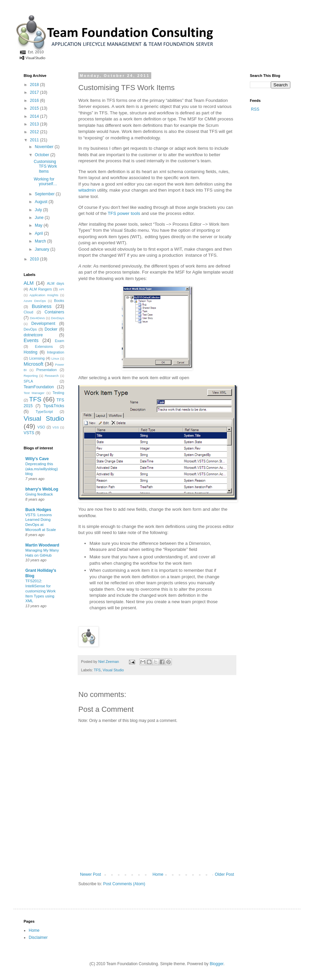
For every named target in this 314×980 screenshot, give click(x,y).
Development (43, 324)
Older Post (224, 874)
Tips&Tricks (54, 406)
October (43, 155)
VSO (41, 427)
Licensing (37, 358)
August (42, 202)
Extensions (44, 346)
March (41, 241)
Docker (51, 329)
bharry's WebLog (42, 489)
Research (52, 376)
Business (42, 306)
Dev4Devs (37, 318)
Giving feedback (39, 494)
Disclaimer (38, 937)
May (39, 225)
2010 (35, 259)
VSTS (29, 433)
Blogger (217, 964)
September (45, 194)
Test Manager (34, 393)
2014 (35, 116)
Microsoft (33, 364)
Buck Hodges (38, 510)
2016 (35, 101)
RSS (255, 109)
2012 (35, 132)
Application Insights (44, 295)
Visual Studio (113, 670)
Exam (59, 341)
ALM (29, 283)
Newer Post (90, 874)
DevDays (58, 318)
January (43, 249)
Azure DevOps (35, 301)
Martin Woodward (42, 545)
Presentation (47, 370)
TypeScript (44, 412)
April (39, 233)
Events (31, 340)
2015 (35, 108)
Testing (58, 393)
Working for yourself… (45, 181)
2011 (35, 140)
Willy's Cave (37, 459)
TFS (97, 670)
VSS (56, 427)
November (45, 147)
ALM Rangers (41, 289)
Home (158, 874)
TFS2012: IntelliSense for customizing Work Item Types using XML (41, 591)
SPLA (28, 381)
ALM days (56, 283)
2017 (35, 92)
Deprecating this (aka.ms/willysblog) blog (42, 469)
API (62, 289)
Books (59, 301)
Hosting (31, 352)
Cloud (28, 312)
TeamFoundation (39, 387)
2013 (35, 124)
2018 (35, 85)
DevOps (30, 329)
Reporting (31, 376)
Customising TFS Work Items (45, 166)
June (40, 218)
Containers (54, 312)
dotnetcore (33, 335)
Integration (56, 352)
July (39, 210)
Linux (55, 358)
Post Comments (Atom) (124, 884)
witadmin (87, 190)
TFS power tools (124, 213)
